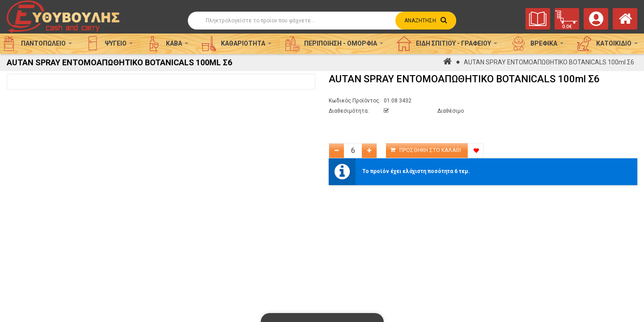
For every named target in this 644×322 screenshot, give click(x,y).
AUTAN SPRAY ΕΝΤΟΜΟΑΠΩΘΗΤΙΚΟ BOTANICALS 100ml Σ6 (549, 62)
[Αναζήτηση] (322, 21)
